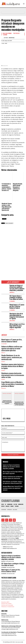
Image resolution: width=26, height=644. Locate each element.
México (3, 353)
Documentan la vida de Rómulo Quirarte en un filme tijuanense (19, 403)
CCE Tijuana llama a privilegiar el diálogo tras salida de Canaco (16, 298)
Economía (12, 301)
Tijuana (5, 35)
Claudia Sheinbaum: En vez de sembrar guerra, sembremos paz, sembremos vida (12, 357)
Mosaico (12, 292)
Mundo (3, 362)
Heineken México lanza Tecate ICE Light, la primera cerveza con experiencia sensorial (13, 488)
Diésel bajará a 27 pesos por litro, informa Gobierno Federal (17, 306)
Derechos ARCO (5, 602)
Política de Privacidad (7, 605)
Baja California (7, 33)
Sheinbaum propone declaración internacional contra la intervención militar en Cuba (13, 375)
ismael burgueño (9, 223)
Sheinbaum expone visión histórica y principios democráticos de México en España (13, 366)
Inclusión (12, 321)
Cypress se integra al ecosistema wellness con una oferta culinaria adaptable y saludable (17, 288)
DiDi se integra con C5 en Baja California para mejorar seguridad (17, 326)
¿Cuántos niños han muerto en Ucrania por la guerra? (7, 402)
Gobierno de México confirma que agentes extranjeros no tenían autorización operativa (12, 349)
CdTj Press (12, 38)
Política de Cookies (6, 604)
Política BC (16, 33)
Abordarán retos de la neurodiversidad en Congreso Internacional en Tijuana (17, 316)
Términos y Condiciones (8, 607)
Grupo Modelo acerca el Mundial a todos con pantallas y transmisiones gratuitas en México (13, 384)
